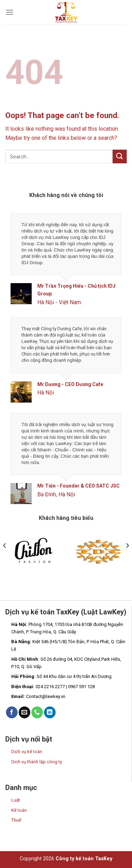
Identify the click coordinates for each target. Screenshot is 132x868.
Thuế (16, 820)
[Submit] (120, 156)
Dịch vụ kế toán (27, 752)
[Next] (127, 559)
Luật (16, 800)
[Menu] (10, 12)
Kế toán (19, 810)
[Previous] (5, 559)
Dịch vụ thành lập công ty (37, 762)
